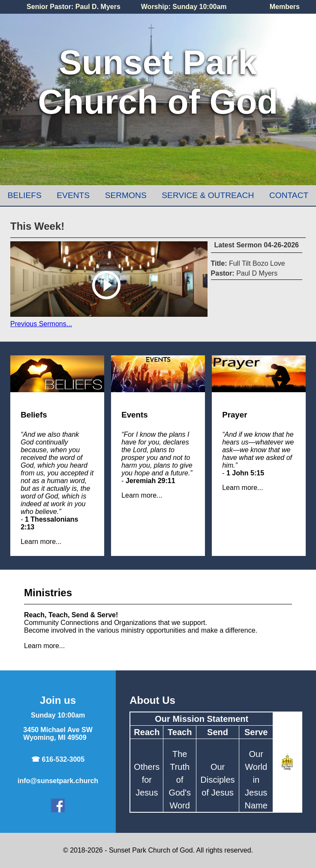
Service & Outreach (208, 195)
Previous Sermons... (41, 324)
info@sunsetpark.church (58, 781)
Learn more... (41, 542)
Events (73, 195)
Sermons (126, 195)
